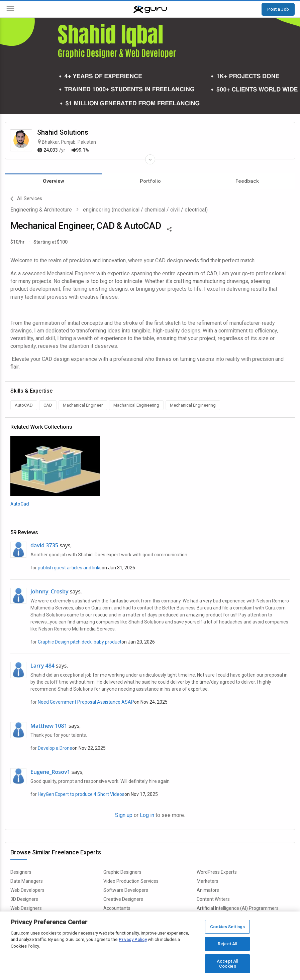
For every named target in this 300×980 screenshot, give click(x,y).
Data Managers (27, 881)
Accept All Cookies (227, 964)
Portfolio (150, 181)
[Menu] (10, 10)
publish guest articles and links (70, 568)
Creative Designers (123, 899)
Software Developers (126, 890)
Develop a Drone (55, 748)
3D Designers (24, 899)
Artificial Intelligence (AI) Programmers (238, 908)
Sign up (124, 815)
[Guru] (150, 9)
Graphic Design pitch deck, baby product (80, 642)
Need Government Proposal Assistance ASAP (86, 702)
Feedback (247, 181)
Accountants (117, 908)
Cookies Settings (227, 927)
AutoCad (20, 504)
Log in (147, 815)
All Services (26, 199)
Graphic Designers (122, 872)
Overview (54, 181)
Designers (21, 872)
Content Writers (213, 899)
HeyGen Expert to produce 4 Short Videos (81, 794)
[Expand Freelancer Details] (150, 159)
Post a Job (278, 9)
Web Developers (27, 890)
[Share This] (169, 229)
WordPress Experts (217, 872)
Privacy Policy (133, 939)
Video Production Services (131, 881)
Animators (208, 890)
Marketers (208, 881)
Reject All (227, 944)
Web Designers (26, 908)
